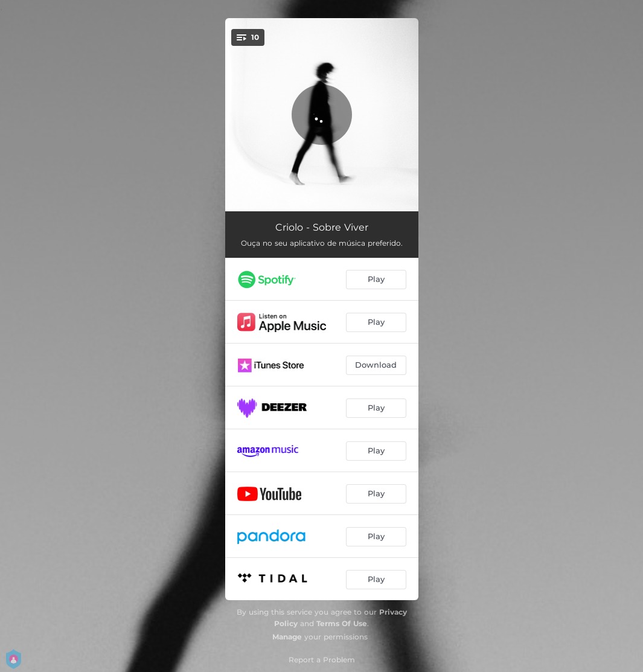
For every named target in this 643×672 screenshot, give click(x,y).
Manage (287, 637)
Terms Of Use (342, 623)
